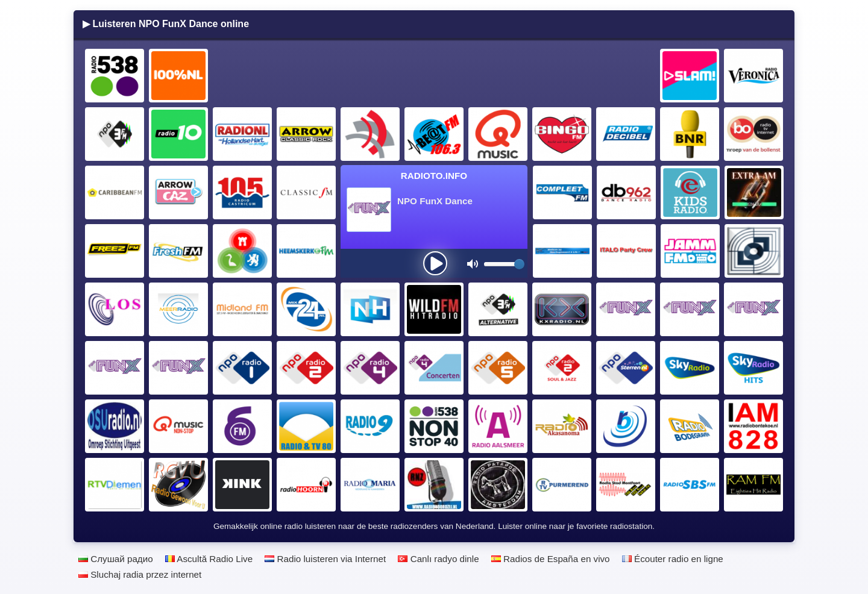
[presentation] (435, 263)
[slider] (519, 264)
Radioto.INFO (434, 176)
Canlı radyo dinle (438, 559)
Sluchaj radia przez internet (140, 574)
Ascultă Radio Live (209, 559)
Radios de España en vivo (551, 559)
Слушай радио (116, 559)
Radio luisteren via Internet (325, 559)
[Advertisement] (435, 76)
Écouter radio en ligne (673, 559)
